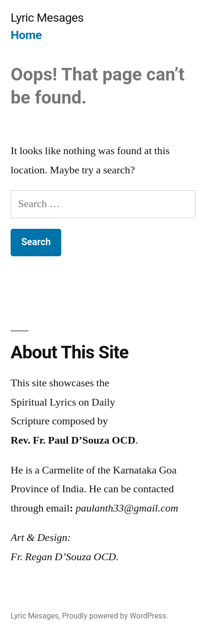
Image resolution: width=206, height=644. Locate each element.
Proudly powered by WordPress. (115, 616)
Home (26, 35)
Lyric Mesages (47, 18)
